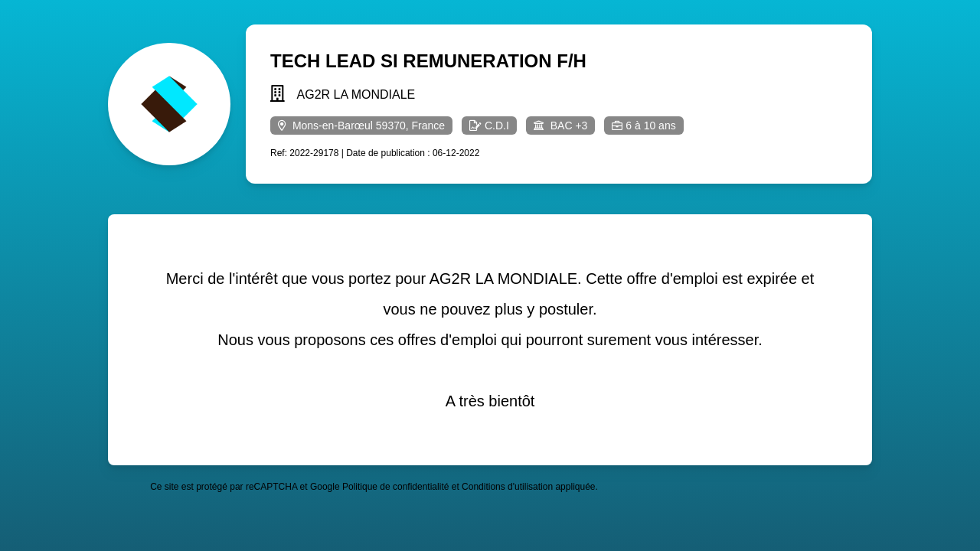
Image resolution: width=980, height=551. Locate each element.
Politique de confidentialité (395, 487)
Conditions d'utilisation (507, 487)
